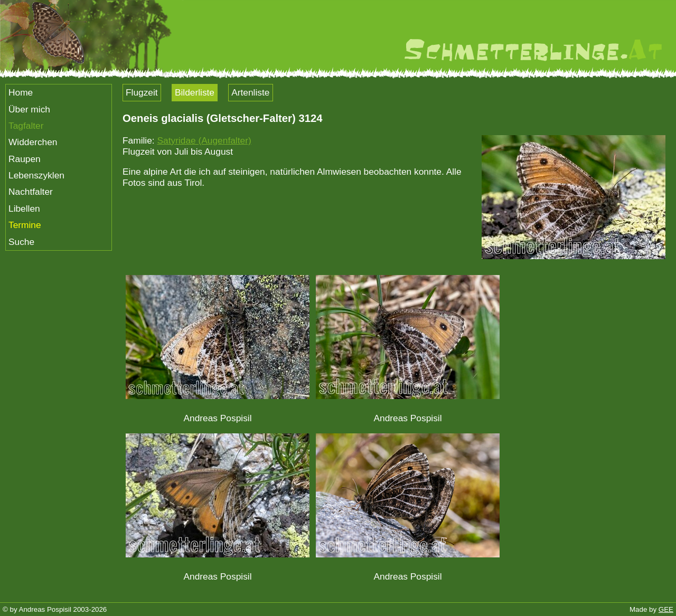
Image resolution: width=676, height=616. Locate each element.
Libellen (24, 209)
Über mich (29, 109)
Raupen (25, 159)
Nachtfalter (31, 192)
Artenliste (250, 92)
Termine (25, 225)
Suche (21, 242)
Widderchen (33, 142)
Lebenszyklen (36, 175)
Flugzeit (142, 92)
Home (21, 92)
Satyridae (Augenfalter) (204, 140)
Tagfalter (26, 126)
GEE (666, 609)
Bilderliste (195, 92)
